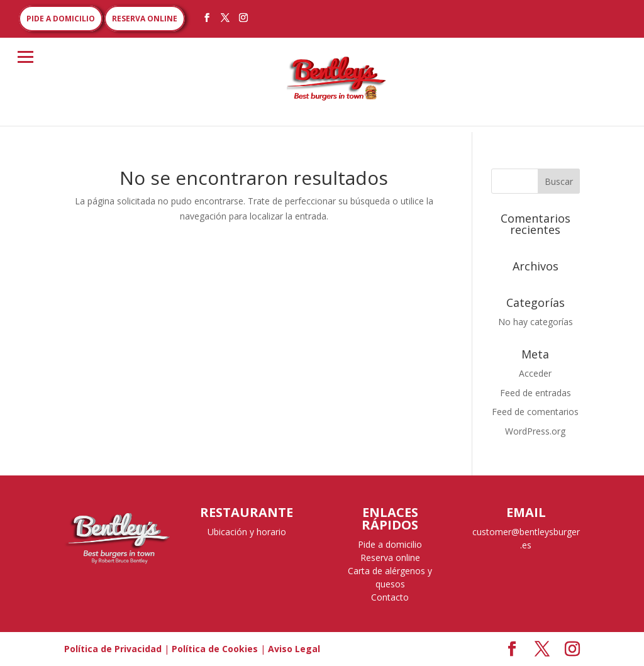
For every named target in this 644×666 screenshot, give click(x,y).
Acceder (535, 373)
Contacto (390, 597)
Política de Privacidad (113, 649)
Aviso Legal (294, 649)
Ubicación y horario (247, 532)
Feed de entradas (536, 393)
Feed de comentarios (535, 412)
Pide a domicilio (390, 544)
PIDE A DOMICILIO (61, 19)
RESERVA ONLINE (145, 19)
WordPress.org (535, 431)
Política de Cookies (215, 649)
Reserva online (390, 558)
